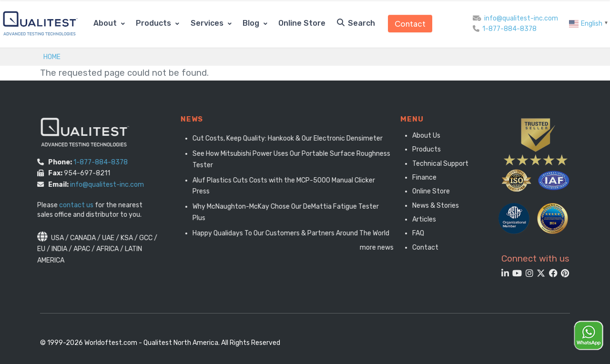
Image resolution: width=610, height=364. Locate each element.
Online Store (302, 23)
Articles (420, 219)
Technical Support (437, 164)
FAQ (414, 233)
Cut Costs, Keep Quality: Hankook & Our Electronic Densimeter (297, 138)
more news (386, 248)
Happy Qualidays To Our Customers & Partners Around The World (300, 233)
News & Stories (432, 206)
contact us (71, 205)
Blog (252, 23)
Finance (421, 177)
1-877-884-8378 (509, 29)
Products (154, 23)
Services (208, 23)
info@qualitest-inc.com (521, 18)
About (106, 23)
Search (356, 23)
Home (52, 57)
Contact (410, 24)
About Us (422, 136)
